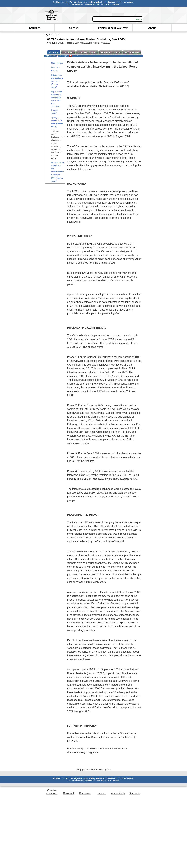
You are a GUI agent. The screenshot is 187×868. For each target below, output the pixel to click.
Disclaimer (85, 793)
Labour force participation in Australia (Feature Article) (57, 81)
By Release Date (53, 35)
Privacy (102, 793)
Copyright (68, 793)
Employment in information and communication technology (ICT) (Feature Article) (58, 172)
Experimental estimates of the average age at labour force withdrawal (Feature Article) (57, 102)
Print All (74, 56)
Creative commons (52, 792)
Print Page (62, 56)
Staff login (135, 793)
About (152, 28)
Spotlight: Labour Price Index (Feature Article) (57, 122)
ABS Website (113, 4)
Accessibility (118, 793)
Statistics (35, 28)
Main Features (57, 63)
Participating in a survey (113, 28)
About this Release (55, 69)
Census (74, 28)
